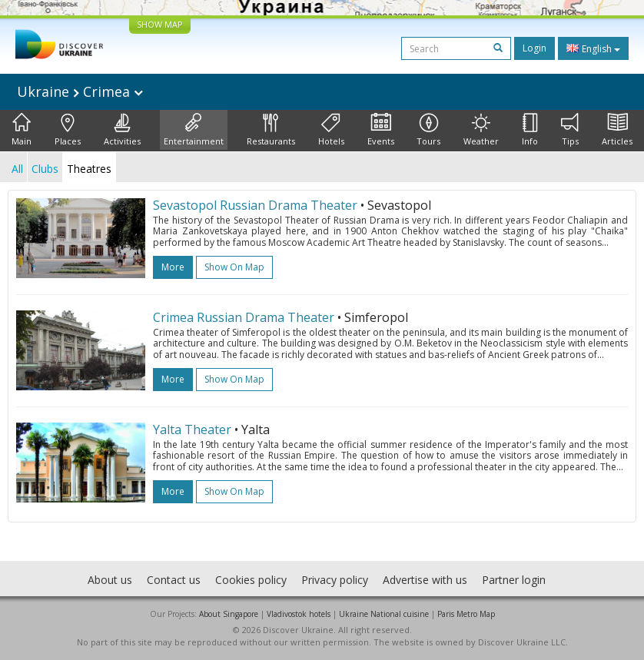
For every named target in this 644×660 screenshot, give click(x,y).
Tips (570, 130)
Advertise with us (425, 580)
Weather (481, 130)
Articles (617, 130)
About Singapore (229, 614)
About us (110, 580)
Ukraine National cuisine (384, 614)
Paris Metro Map (466, 614)
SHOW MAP (160, 24)
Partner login (514, 580)
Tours (428, 130)
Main (22, 130)
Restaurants (271, 130)
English (593, 48)
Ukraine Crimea (80, 91)
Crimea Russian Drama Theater (244, 317)
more (173, 267)
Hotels (331, 130)
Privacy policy (335, 580)
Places (68, 130)
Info (530, 130)
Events (381, 130)
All (17, 169)
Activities (122, 130)
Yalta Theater (192, 429)
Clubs (45, 169)
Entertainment (194, 130)
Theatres (89, 169)
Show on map (234, 267)
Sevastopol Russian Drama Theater (255, 205)
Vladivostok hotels (299, 614)
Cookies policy (251, 580)
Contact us (174, 580)
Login (534, 48)
